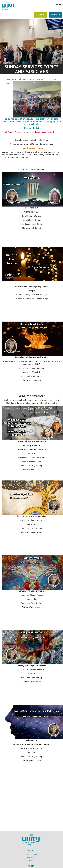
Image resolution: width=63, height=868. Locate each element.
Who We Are (31, 858)
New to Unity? (31, 854)
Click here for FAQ (31, 128)
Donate (40, 15)
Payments (56, 15)
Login (31, 861)
